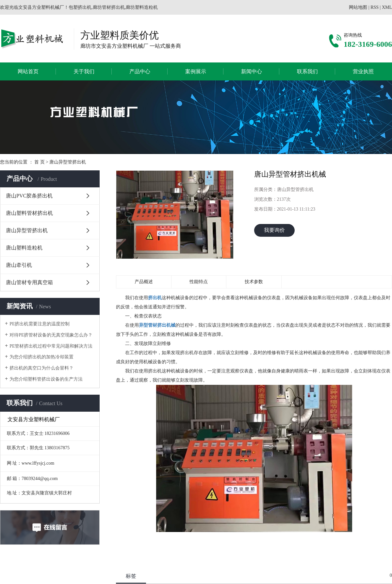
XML (387, 7)
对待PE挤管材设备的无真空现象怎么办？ (51, 335)
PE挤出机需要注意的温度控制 (40, 324)
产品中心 (140, 71)
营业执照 (363, 71)
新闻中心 (252, 71)
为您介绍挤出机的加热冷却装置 (41, 357)
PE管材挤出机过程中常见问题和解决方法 (51, 346)
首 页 (40, 162)
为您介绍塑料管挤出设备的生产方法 (46, 379)
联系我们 (307, 71)
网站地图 (358, 7)
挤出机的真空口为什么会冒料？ (41, 368)
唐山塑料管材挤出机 (29, 213)
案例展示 (196, 71)
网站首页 (28, 71)
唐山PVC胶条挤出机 (29, 196)
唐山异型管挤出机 (68, 162)
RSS (375, 7)
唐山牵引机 (19, 265)
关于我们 (84, 71)
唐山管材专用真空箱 (29, 282)
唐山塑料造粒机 (24, 248)
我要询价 (274, 230)
